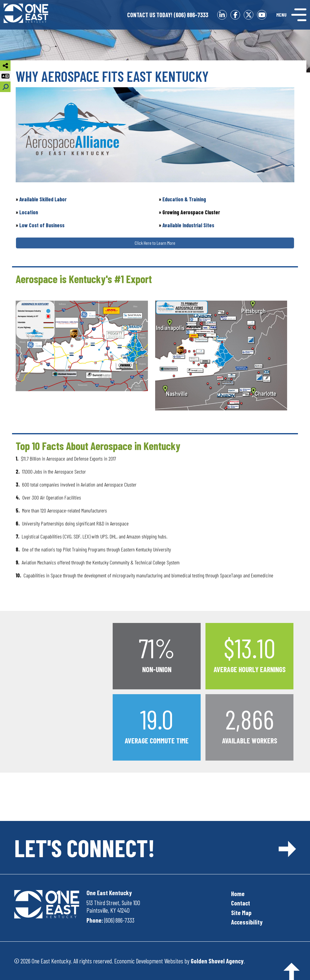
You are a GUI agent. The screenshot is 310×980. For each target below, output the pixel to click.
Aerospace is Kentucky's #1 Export (84, 279)
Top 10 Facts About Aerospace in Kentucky (98, 446)
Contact (241, 903)
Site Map (241, 913)
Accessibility (247, 922)
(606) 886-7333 (168, 15)
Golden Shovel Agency (217, 961)
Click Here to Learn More (155, 243)
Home (238, 894)
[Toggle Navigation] (291, 15)
